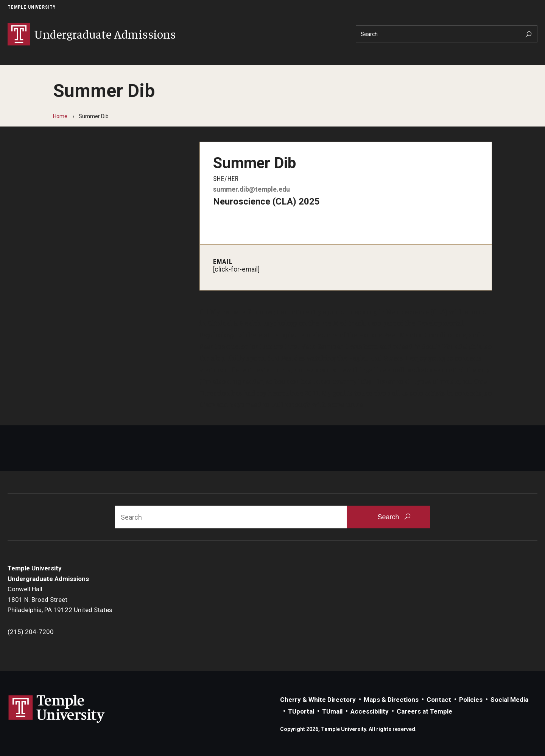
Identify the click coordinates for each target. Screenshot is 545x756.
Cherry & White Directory (318, 700)
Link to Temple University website (57, 709)
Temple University (32, 7)
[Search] (447, 34)
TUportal (301, 711)
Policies (471, 700)
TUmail (332, 711)
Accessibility (370, 711)
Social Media (509, 700)
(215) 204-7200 (31, 632)
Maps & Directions (391, 700)
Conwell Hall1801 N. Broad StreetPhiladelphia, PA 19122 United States (60, 599)
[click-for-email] (236, 269)
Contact (439, 700)
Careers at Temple (424, 711)
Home (60, 116)
